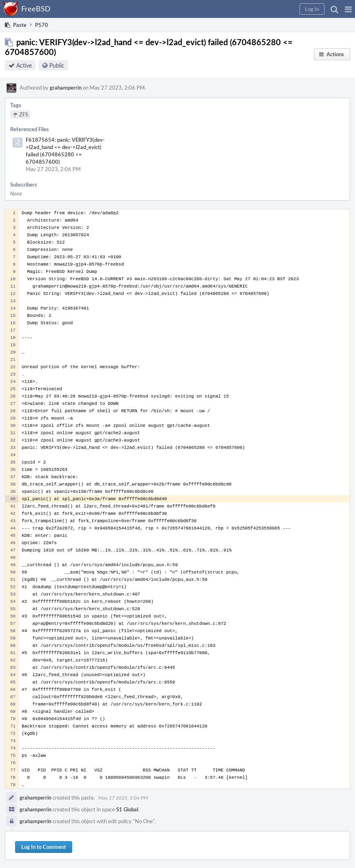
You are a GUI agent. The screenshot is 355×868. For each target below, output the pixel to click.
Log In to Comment (44, 847)
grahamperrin (66, 88)
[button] (348, 9)
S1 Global (127, 809)
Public (57, 65)
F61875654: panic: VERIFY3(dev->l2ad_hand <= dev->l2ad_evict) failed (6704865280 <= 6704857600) (65, 151)
